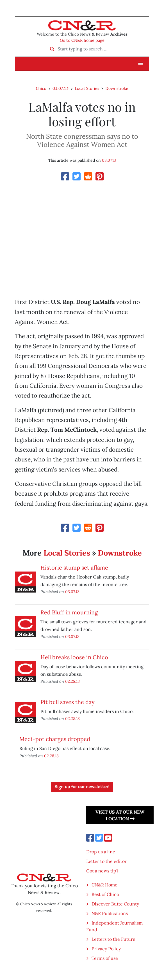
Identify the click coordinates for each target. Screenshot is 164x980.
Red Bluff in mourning (69, 612)
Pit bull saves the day (68, 702)
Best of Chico (105, 894)
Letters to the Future (113, 939)
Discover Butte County (115, 904)
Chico (41, 88)
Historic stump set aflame (74, 567)
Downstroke (117, 88)
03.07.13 (61, 88)
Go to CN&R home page (82, 40)
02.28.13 (72, 681)
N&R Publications (110, 913)
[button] (141, 64)
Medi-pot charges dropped (55, 739)
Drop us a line (101, 852)
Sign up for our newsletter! (82, 787)
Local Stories (87, 88)
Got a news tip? (102, 871)
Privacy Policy (106, 949)
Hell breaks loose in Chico (74, 657)
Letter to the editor (106, 861)
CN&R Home (104, 885)
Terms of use (105, 958)
